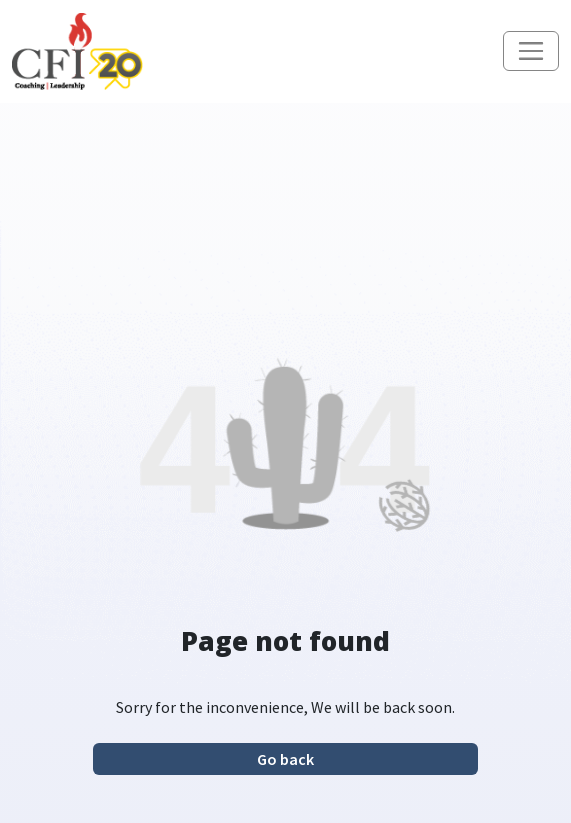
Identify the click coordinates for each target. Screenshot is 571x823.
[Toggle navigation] (531, 51)
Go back (285, 759)
